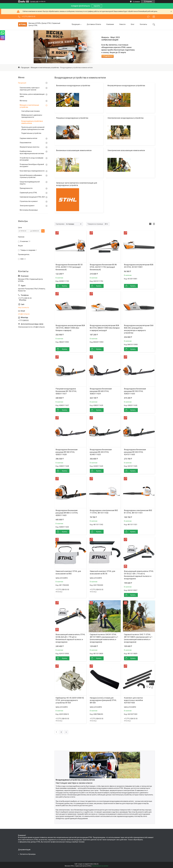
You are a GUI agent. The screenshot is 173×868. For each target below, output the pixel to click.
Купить (65, 286)
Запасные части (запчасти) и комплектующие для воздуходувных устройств (77, 184)
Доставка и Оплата (94, 24)
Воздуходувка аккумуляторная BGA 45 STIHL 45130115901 (139, 266)
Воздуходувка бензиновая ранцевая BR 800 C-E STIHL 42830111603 (67, 513)
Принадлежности (26, 188)
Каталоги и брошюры (28, 854)
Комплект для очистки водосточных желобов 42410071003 (133, 700)
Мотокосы (23, 101)
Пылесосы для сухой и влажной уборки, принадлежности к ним (33, 128)
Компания (110, 24)
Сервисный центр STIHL (28, 193)
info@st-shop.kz (24, 314)
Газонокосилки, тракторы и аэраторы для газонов (30, 89)
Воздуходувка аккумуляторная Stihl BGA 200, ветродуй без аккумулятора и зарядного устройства (139, 329)
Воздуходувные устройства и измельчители (32, 122)
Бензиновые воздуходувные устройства (73, 86)
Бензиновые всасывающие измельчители (74, 150)
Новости (122, 24)
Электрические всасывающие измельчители (126, 150)
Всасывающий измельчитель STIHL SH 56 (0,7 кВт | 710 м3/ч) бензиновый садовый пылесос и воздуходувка (139, 575)
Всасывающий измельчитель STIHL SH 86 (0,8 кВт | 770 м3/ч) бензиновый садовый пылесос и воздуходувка (70, 638)
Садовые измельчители (28, 138)
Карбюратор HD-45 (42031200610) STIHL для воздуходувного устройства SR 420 (70, 700)
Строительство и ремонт (29, 201)
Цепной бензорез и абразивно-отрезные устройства (31, 176)
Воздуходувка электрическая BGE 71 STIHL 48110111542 (104, 512)
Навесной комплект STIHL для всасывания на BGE (68, 572)
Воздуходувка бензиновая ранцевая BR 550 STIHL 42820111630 (135, 391)
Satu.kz (96, 864)
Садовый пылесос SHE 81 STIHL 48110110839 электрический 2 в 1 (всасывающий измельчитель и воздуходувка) (104, 638)
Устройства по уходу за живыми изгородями (31, 159)
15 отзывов (136, 2)
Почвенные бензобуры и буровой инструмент (32, 165)
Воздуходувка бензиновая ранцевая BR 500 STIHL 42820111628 (67, 452)
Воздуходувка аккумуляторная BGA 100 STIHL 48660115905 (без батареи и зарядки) (70, 328)
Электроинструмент (27, 206)
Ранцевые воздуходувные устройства (72, 118)
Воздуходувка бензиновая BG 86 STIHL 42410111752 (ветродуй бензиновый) (103, 267)
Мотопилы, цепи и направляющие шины (32, 95)
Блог (133, 24)
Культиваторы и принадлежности (32, 171)
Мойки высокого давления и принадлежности (32, 116)
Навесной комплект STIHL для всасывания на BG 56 (102, 572)
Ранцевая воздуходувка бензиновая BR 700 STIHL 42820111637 (66, 391)
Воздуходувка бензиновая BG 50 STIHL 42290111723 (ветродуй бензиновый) (69, 267)
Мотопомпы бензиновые (29, 210)
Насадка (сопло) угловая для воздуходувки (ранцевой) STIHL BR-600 (103, 700)
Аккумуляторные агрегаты (30, 147)
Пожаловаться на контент (100, 866)
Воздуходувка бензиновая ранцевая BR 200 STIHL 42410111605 (135, 452)
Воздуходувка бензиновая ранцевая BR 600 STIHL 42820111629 (101, 391)
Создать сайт (34, 2)
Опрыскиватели (25, 143)
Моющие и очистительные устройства (45, 68)
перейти (97, 6)
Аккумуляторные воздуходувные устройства (126, 86)
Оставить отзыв (148, 17)
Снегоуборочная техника (31, 111)
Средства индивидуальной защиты (30, 183)
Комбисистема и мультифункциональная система (32, 152)
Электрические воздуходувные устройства (125, 118)
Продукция (76, 24)
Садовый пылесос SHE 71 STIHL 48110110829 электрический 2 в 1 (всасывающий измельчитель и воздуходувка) (138, 638)
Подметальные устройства (31, 133)
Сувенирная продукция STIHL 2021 (32, 197)
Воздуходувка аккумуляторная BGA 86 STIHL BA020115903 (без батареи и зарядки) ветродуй (105, 328)
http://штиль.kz (24, 307)
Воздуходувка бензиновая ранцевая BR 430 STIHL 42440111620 (101, 452)
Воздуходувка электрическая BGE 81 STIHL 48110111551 (138, 512)
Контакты (143, 24)
